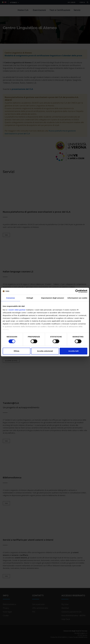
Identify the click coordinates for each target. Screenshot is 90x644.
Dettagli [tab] (30, 298)
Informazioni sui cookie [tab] (77, 298)
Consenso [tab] (10, 298)
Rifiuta (16, 351)
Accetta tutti (74, 351)
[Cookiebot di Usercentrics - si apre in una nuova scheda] (77, 291)
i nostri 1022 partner (17, 310)
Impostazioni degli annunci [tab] (53, 298)
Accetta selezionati (45, 351)
